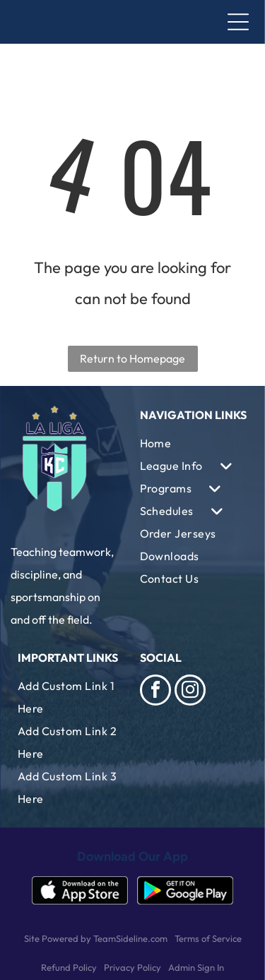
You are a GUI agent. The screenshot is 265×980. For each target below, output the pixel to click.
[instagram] (190, 692)
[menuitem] (194, 443)
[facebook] (155, 692)
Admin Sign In (196, 967)
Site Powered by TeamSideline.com (96, 938)
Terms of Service (208, 938)
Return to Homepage (132, 358)
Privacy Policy (132, 967)
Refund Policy (69, 967)
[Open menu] (238, 22)
